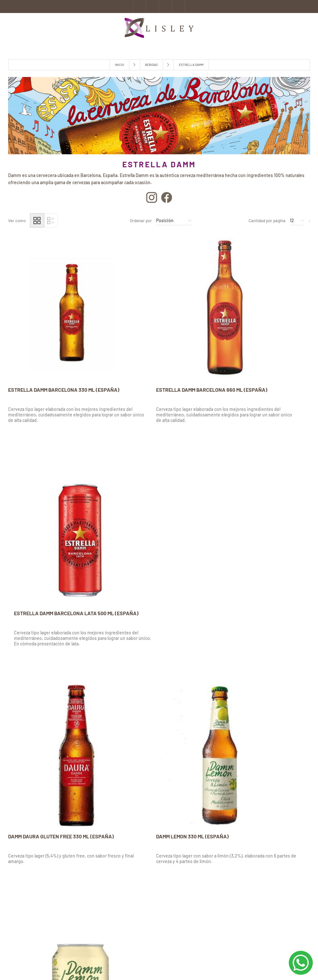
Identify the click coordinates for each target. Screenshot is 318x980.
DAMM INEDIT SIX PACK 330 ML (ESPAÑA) (261, 700)
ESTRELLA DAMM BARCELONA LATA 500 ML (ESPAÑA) (260, 347)
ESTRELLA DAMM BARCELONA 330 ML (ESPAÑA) (51, 347)
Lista (51, 220)
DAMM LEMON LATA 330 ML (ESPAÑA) (257, 522)
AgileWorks (125, 963)
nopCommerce (77, 963)
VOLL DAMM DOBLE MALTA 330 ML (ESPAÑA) (47, 703)
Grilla (37, 220)
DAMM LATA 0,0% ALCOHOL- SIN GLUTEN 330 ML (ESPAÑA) (158, 703)
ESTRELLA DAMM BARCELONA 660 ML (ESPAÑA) (154, 347)
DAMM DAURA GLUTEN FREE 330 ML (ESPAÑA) (49, 525)
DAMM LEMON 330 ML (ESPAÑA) (147, 522)
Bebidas (151, 65)
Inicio (119, 65)
